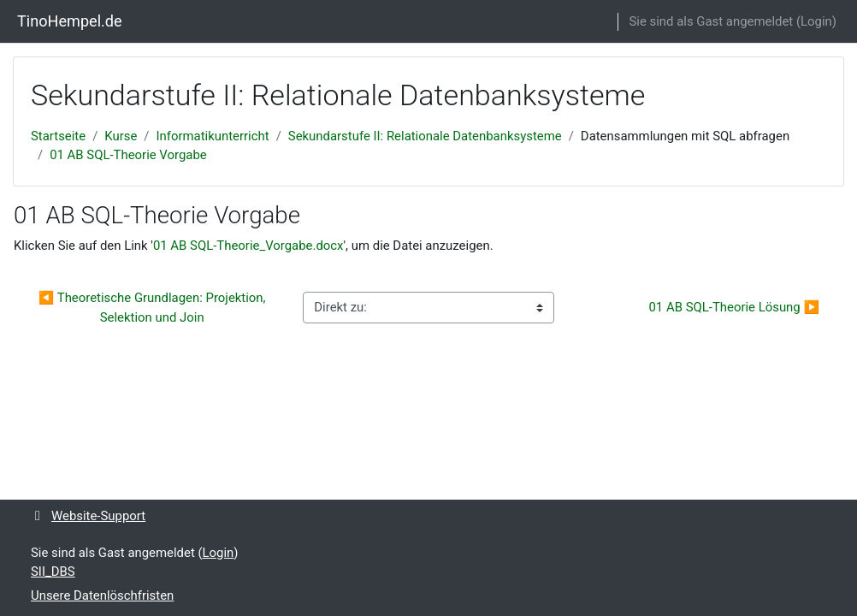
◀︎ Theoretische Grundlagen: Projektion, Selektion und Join (154, 307)
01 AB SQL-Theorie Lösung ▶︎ (734, 307)
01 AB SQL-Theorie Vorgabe (128, 155)
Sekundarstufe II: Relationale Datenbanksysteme (425, 136)
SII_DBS (53, 572)
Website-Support (88, 516)
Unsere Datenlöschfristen (102, 595)
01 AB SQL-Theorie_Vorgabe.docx (248, 246)
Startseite (58, 136)
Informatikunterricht (213, 136)
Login (816, 21)
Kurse (121, 136)
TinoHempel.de (70, 21)
